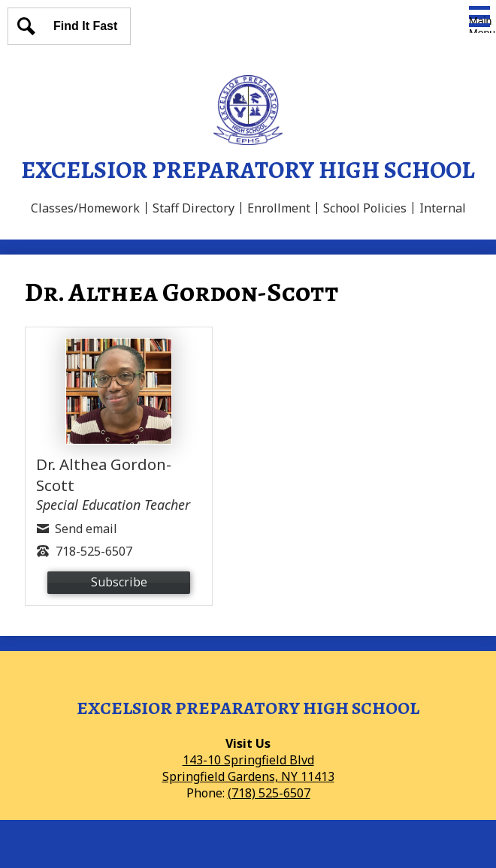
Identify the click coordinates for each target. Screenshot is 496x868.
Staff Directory (194, 208)
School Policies (365, 208)
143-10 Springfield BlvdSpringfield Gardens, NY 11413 (248, 768)
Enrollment (279, 208)
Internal (443, 208)
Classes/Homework (85, 208)
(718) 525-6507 (269, 793)
